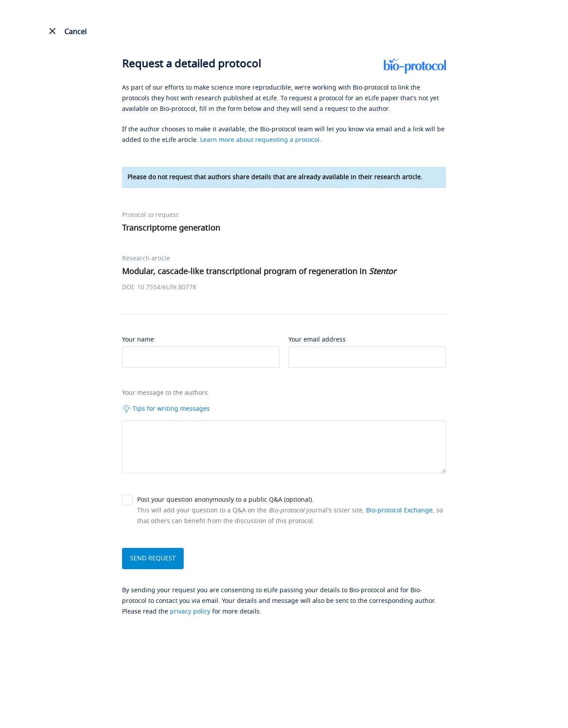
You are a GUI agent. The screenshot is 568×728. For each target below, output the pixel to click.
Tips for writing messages (166, 409)
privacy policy (190, 612)
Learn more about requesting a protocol (260, 140)
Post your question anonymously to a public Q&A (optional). (225, 500)
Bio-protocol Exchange (399, 510)
